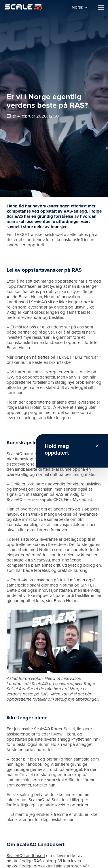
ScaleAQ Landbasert (26, 856)
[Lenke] (23, 7)
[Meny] (101, 7)
